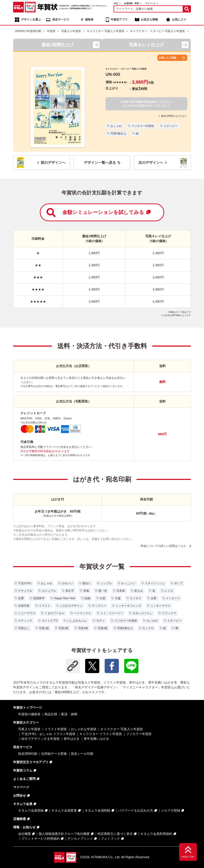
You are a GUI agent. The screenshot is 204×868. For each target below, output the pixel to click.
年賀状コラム (23, 770)
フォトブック (110, 839)
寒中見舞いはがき (96, 739)
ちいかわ (152, 621)
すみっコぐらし (143, 613)
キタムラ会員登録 (31, 811)
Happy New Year (65, 598)
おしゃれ (116, 126)
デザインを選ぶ (31, 19)
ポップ (178, 583)
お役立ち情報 (149, 19)
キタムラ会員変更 (64, 811)
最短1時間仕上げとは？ (173, 116)
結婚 (87, 598)
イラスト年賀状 (56, 729)
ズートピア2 (50, 621)
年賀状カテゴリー (26, 723)
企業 (154, 598)
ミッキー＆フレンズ (128, 606)
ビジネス (136, 598)
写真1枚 (44, 628)
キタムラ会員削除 (98, 811)
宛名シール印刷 (82, 754)
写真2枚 (64, 628)
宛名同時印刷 (28, 754)
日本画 (121, 591)
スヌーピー (171, 126)
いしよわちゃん (77, 621)
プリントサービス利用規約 (41, 839)
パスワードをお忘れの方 (136, 811)
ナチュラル (25, 591)
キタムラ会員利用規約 (156, 834)
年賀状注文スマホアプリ (31, 762)
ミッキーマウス (160, 606)
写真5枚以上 (118, 133)
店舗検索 (20, 819)
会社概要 (25, 834)
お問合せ (20, 796)
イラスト (45, 606)
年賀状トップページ (28, 708)
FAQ (116, 3)
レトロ (169, 591)
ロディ (101, 621)
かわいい (67, 583)
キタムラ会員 (23, 804)
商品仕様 (51, 714)
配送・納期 (69, 714)
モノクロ (148, 628)
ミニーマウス (27, 613)
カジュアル (49, 591)
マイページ (150, 3)
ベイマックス (82, 613)
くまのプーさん (55, 613)
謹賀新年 (39, 598)
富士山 (139, 591)
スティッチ (25, 621)
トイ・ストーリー (112, 613)
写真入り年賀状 (29, 729)
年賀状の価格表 (29, 714)
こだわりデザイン (71, 606)
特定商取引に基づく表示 (115, 834)
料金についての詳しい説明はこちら (163, 546)
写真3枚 (83, 628)
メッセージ (173, 598)
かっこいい (128, 583)
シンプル (106, 583)
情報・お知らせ (24, 827)
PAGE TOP (188, 857)
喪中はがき (72, 739)
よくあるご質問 (24, 779)
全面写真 (24, 606)
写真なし (24, 628)
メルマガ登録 (171, 811)
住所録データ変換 (54, 754)
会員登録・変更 (131, 3)
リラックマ (169, 613)
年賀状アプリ (119, 19)
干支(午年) (25, 583)
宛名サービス (61, 19)
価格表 (89, 19)
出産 (103, 598)
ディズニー (99, 606)
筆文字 (70, 591)
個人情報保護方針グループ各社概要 (64, 834)
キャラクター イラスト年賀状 (101, 734)
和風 (86, 591)
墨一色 (103, 591)
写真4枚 (103, 628)
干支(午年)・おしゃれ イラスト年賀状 (48, 734)
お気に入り (179, 19)
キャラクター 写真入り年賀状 (122, 729)
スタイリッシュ (155, 583)
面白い (87, 583)
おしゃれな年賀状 (84, 729)
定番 (21, 598)
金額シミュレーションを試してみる (99, 212)
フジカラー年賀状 (143, 126)
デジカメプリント (80, 839)
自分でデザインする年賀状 (41, 739)
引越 (118, 598)
